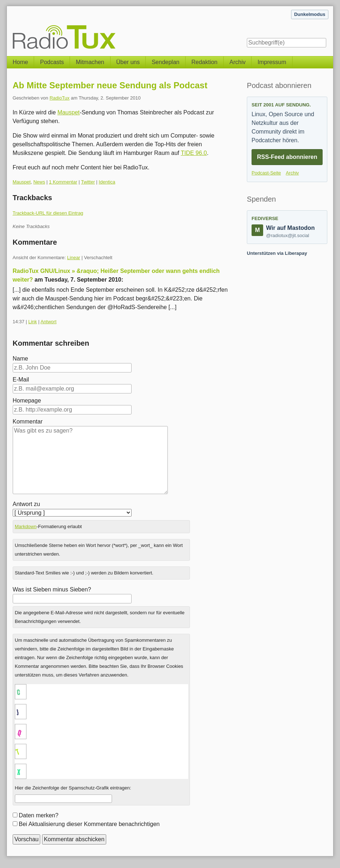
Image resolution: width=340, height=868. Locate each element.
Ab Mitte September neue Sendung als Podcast (110, 85)
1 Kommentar (63, 182)
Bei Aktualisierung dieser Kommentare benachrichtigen (89, 824)
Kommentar (28, 422)
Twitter (88, 182)
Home (20, 62)
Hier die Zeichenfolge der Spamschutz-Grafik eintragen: (73, 788)
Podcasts (52, 62)
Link (33, 322)
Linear (74, 258)
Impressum (272, 62)
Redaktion (204, 62)
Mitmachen (90, 62)
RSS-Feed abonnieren (287, 157)
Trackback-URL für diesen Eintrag (48, 213)
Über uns (128, 62)
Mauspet (68, 112)
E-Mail (21, 380)
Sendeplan (165, 62)
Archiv (237, 62)
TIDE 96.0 (194, 153)
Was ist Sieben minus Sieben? (52, 589)
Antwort (49, 322)
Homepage (27, 401)
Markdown (26, 526)
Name (20, 359)
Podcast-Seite (266, 173)
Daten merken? (39, 815)
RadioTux (60, 98)
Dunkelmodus (310, 14)
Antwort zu (26, 504)
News (39, 182)
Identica (107, 182)
